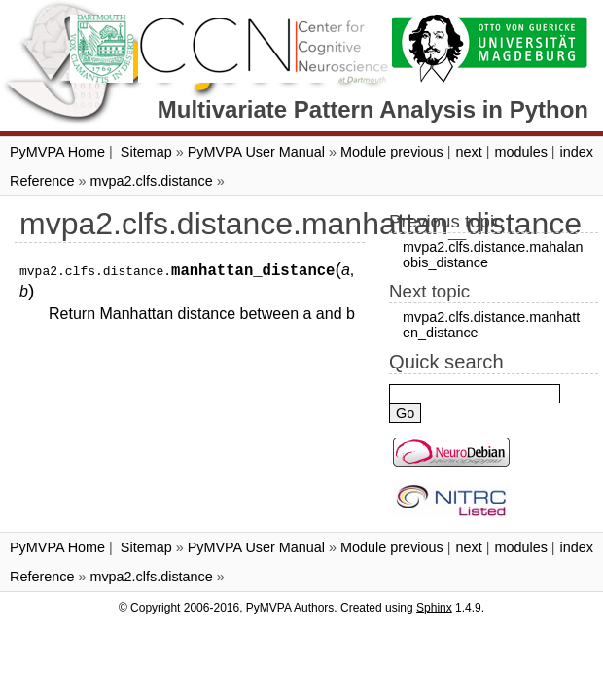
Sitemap (146, 152)
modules (520, 152)
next (468, 152)
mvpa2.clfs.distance (151, 181)
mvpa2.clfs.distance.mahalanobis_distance (493, 255)
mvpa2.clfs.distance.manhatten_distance (491, 325)
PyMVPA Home (57, 152)
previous (416, 152)
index (577, 152)
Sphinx (434, 608)
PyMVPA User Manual (256, 152)
